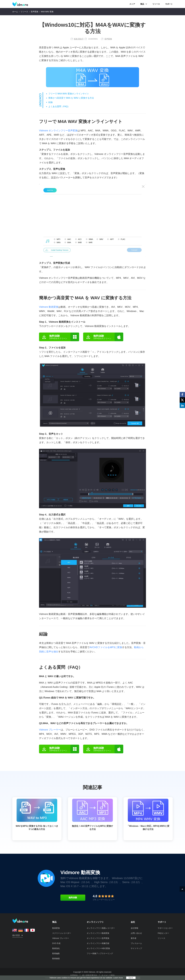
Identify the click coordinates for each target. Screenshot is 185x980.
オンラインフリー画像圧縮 (98, 943)
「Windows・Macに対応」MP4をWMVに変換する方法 (148, 815)
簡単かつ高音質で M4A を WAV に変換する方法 (71, 98)
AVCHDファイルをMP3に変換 (106, 647)
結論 (51, 102)
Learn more (118, 978)
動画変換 (56, 928)
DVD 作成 (56, 943)
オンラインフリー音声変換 (98, 938)
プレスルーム (136, 943)
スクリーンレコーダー (62, 933)
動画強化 (56, 948)
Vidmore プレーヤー (50, 730)
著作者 (134, 938)
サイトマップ (136, 948)
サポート (169, 4)
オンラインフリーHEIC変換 (98, 948)
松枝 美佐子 (79, 39)
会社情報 (134, 928)
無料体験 (73, 898)
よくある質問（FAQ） (59, 106)
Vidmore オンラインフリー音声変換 (58, 131)
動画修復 (56, 959)
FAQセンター (163, 933)
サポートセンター (165, 928)
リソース (156, 4)
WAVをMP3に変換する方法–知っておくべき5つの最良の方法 (37, 815)
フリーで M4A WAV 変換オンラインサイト (69, 94)
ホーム (15, 12)
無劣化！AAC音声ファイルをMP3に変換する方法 (92, 815)
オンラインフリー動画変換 (98, 933)
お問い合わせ (136, 933)
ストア (132, 4)
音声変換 (34, 12)
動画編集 (56, 953)
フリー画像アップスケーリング (100, 953)
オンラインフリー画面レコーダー (101, 928)
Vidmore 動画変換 (49, 307)
